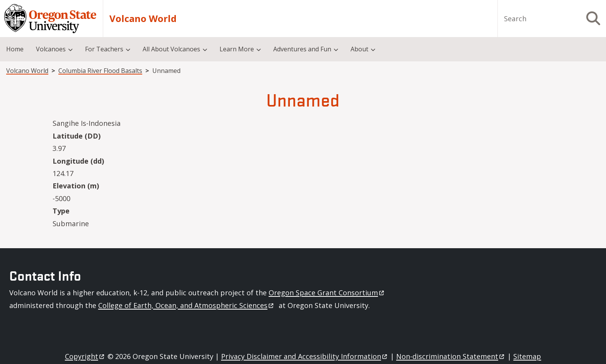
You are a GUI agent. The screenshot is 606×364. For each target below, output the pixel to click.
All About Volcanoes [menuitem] (171, 49)
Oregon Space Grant (327, 293)
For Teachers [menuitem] (104, 49)
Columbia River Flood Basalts (100, 71)
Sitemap (527, 356)
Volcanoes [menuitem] (51, 49)
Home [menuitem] (15, 49)
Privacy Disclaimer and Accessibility (305, 356)
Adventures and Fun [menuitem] (302, 49)
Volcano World (143, 19)
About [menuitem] (359, 49)
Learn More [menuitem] (237, 49)
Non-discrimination (451, 356)
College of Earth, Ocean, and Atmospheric (186, 305)
